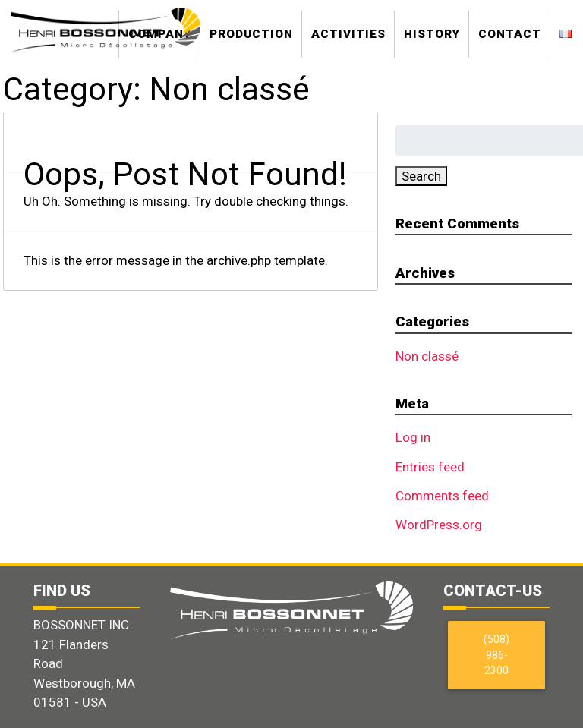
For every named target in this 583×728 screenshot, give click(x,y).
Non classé (427, 356)
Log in (413, 437)
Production (251, 34)
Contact (510, 34)
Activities (348, 34)
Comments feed (442, 496)
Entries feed (430, 467)
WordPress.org (439, 525)
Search (421, 176)
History (432, 34)
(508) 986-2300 (496, 655)
